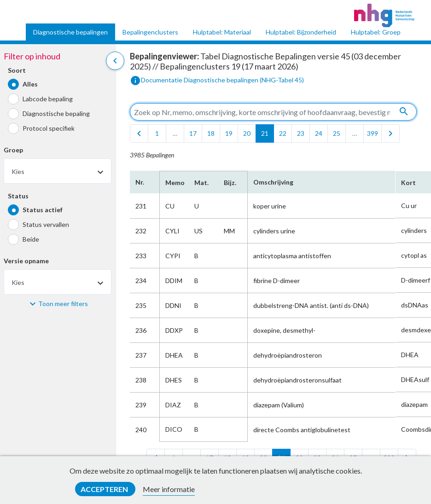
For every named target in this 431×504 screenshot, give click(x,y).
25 (337, 133)
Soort (17, 70)
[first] (139, 133)
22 (283, 133)
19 (229, 133)
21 (265, 133)
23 (301, 133)
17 (193, 133)
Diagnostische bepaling (56, 113)
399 (373, 133)
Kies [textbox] (18, 171)
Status (18, 196)
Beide (31, 239)
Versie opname (26, 261)
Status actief (43, 210)
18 (211, 133)
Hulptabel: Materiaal (222, 32)
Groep (13, 150)
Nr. (140, 182)
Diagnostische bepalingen (70, 32)
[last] (390, 133)
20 (247, 133)
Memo (174, 182)
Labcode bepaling (48, 99)
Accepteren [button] (105, 489)
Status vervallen (46, 224)
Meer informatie (169, 489)
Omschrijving (273, 182)
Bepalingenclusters (150, 32)
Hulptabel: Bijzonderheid (301, 32)
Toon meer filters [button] (63, 304)
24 (319, 133)
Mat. (201, 182)
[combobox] (58, 171)
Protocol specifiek (49, 128)
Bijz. (230, 182)
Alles (30, 84)
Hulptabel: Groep (376, 32)
